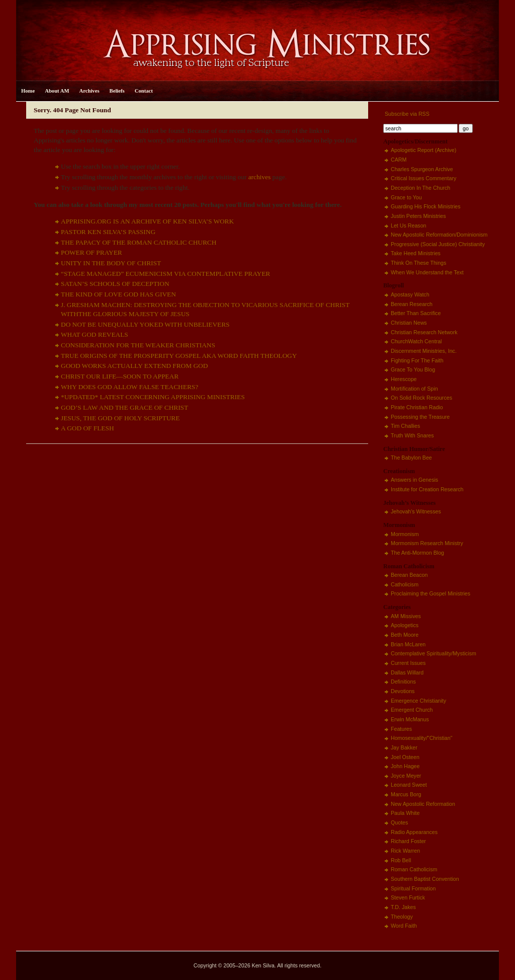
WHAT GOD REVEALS (95, 334)
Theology (402, 917)
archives (260, 177)
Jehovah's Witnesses (416, 511)
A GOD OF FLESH (88, 428)
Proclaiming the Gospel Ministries (431, 593)
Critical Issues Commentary (423, 178)
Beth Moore (405, 635)
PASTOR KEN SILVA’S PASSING (108, 232)
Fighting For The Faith (417, 360)
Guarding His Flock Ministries (426, 206)
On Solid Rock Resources (421, 398)
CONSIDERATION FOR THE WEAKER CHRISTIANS (138, 345)
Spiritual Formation (413, 888)
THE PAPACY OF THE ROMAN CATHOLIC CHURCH (139, 242)
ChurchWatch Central (416, 341)
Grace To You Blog (413, 369)
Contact (144, 91)
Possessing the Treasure (420, 417)
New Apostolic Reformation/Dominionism (439, 235)
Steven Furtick (408, 897)
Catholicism (405, 584)
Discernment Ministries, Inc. (424, 351)
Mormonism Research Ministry (427, 543)
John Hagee (405, 766)
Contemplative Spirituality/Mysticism (434, 653)
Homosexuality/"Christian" (421, 738)
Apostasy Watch (410, 294)
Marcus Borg (406, 794)
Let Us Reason (409, 225)
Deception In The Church (420, 188)
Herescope (404, 379)
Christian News (409, 323)
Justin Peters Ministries (418, 216)
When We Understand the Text (427, 272)
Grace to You (406, 197)
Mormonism (405, 534)
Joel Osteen (405, 757)
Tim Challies (405, 426)
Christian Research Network (424, 332)
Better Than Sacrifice (416, 313)
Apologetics (405, 625)
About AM (57, 91)
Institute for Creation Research (427, 489)
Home (28, 91)
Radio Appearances (414, 832)
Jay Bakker (404, 747)
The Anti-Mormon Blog (417, 553)
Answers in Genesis (414, 480)
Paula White (405, 813)
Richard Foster (408, 841)
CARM (399, 160)
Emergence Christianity (418, 701)
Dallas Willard (407, 672)
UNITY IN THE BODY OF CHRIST (111, 263)
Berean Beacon (409, 575)
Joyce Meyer (406, 776)
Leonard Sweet (409, 785)
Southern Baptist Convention (425, 879)
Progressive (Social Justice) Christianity (438, 244)
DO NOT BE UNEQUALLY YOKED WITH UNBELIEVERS (145, 324)
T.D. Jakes (403, 907)
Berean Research (412, 304)
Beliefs (117, 91)
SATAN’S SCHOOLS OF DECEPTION (115, 284)
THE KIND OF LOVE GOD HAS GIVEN (118, 294)
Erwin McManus (410, 719)
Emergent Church (412, 710)
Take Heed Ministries (416, 253)
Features (401, 729)
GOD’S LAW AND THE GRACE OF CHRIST (124, 407)
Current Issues (408, 663)
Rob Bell (401, 860)
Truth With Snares (412, 435)
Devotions (403, 691)
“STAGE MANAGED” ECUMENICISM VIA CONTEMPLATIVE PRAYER (165, 274)
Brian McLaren (408, 644)
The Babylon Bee (411, 458)
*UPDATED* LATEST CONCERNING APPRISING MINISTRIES (153, 397)
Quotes (399, 822)
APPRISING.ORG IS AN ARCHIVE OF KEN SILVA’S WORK (147, 221)
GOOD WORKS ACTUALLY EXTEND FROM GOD (134, 366)
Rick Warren (405, 851)
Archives (90, 91)
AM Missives (406, 616)
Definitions (403, 682)
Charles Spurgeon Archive (422, 169)
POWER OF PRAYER (92, 252)
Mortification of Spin (414, 389)
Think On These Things (418, 263)
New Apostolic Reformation (423, 804)
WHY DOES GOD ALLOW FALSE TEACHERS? (130, 387)
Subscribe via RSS (406, 114)
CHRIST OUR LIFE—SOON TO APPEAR (120, 376)
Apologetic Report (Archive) (423, 150)
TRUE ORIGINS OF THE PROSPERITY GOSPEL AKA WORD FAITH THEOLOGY (179, 356)
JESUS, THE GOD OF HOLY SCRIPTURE (120, 418)
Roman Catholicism (414, 869)
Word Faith (404, 926)
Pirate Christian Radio (417, 407)
